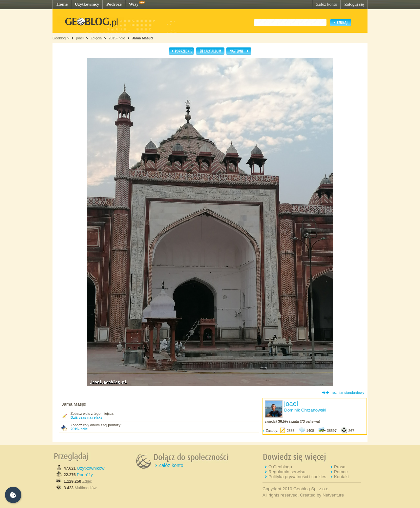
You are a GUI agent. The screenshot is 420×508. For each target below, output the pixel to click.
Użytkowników (91, 468)
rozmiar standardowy (348, 392)
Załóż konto (326, 4)
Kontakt (341, 477)
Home (62, 4)
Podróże (114, 4)
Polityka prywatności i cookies (297, 477)
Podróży (85, 475)
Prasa (340, 467)
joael (80, 38)
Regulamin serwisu (287, 472)
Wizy (134, 4)
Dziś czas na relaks (86, 417)
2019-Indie (117, 38)
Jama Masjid (142, 38)
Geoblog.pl (61, 38)
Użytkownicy (87, 4)
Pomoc (341, 472)
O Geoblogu (280, 467)
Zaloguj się (354, 4)
